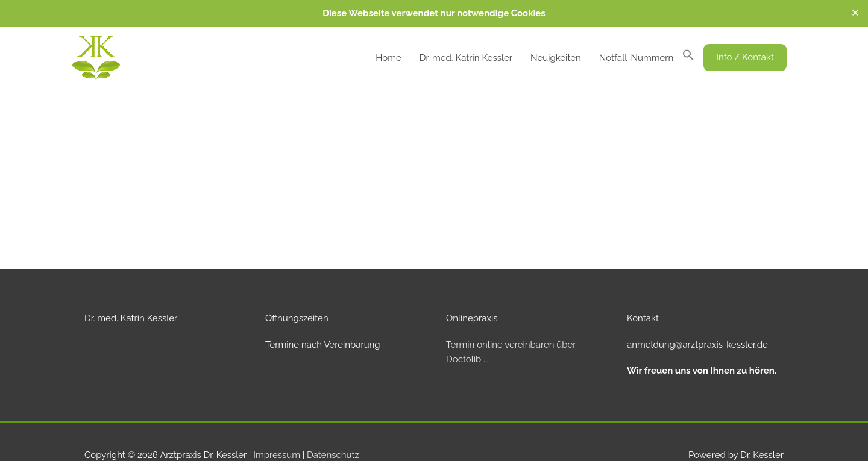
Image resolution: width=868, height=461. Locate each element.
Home (388, 58)
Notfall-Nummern (636, 58)
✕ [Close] (855, 13)
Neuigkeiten (556, 58)
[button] (688, 58)
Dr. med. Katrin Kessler (466, 58)
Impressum (277, 455)
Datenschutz (333, 455)
